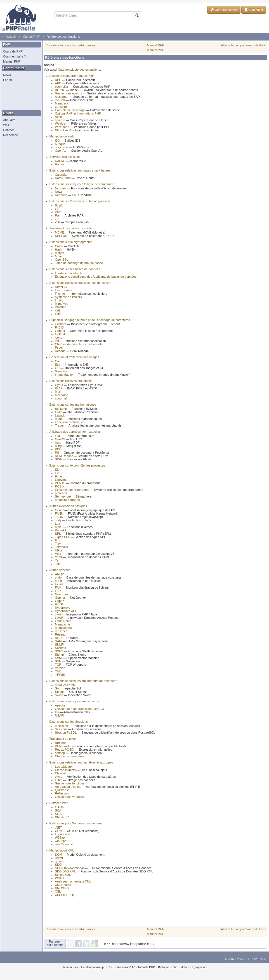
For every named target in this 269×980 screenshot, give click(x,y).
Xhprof (60, 130)
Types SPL (62, 537)
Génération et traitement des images (74, 357)
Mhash (60, 256)
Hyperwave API (66, 611)
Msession (62, 726)
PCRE (59, 746)
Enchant (61, 324)
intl (57, 341)
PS (57, 453)
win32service (64, 844)
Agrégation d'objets (68, 787)
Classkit (61, 773)
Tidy (58, 544)
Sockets (61, 648)
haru (58, 443)
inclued (60, 100)
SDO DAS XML (66, 871)
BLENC (60, 90)
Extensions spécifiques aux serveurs (74, 701)
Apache (60, 705)
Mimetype (62, 304)
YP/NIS (60, 675)
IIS (57, 712)
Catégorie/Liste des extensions (79, 70)
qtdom (59, 861)
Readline (61, 195)
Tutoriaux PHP (126, 967)
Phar (58, 212)
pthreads (61, 493)
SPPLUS (61, 236)
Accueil (10, 37)
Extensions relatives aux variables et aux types (81, 762)
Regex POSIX (65, 750)
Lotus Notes (63, 621)
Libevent (61, 480)
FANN (59, 513)
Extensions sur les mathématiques (73, 405)
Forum (8, 80)
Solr (58, 688)
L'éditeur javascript (93, 967)
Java (58, 614)
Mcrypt (60, 253)
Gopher (60, 598)
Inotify (59, 300)
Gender (60, 331)
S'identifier (254, 10)
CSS (111, 967)
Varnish (60, 668)
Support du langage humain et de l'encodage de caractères (90, 320)
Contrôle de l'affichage (70, 110)
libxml (59, 858)
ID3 (57, 141)
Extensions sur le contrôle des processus (77, 465)
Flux (58, 540)
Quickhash (62, 790)
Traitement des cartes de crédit (71, 228)
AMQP (60, 574)
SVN (58, 661)
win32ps (61, 841)
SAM (58, 641)
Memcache (63, 624)
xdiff (58, 314)
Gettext (60, 334)
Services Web (59, 803)
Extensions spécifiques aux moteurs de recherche (83, 681)
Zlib (58, 222)
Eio (57, 470)
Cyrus (59, 385)
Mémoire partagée (68, 500)
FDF (58, 436)
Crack (59, 246)
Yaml (58, 557)
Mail (58, 392)
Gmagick (61, 371)
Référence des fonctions (63, 37)
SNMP (60, 644)
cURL (59, 581)
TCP (58, 665)
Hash (59, 249)
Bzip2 (59, 205)
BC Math (61, 409)
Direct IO (61, 287)
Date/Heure (63, 178)
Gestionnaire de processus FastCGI (80, 709)
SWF (58, 459)
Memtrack (62, 103)
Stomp (60, 655)
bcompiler (62, 87)
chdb (58, 577)
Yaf (57, 560)
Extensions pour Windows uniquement (76, 823)
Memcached (63, 628)
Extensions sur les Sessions (69, 722)
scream (60, 120)
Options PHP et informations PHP (78, 113)
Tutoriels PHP (146, 967)
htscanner (62, 97)
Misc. (59, 527)
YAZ (58, 671)
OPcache (61, 107)
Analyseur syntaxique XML (73, 881)
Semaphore (63, 496)
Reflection (62, 793)
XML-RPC (62, 817)
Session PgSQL (66, 732)
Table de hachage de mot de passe (79, 263)
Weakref (61, 123)
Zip (57, 219)
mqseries (61, 631)
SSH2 (59, 651)
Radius (60, 164)
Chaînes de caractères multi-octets (79, 344)
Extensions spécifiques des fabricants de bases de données (96, 277)
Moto (183, 967)
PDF (58, 449)
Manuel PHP (31, 37)
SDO (58, 865)
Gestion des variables (70, 797)
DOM (59, 855)
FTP (58, 591)
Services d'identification (66, 157)
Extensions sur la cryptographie (71, 242)
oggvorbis (62, 147)
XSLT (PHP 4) (65, 895)
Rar (58, 215)
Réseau (60, 634)
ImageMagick (64, 375)
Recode (60, 351)
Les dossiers (64, 290)
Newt (59, 192)
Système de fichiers (69, 297)
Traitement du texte (63, 739)
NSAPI (60, 715)
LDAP (59, 618)
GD (57, 368)
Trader (60, 425)
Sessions (61, 729)
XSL (58, 891)
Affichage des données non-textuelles (75, 432)
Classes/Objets (65, 770)
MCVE (60, 232)
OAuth (59, 807)
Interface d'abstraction (70, 273)
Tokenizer (62, 547)
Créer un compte (224, 10)
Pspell (59, 348)
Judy (58, 520)
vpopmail (61, 398)
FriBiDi (60, 327)
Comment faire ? (14, 56)
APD (58, 83)
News (7, 75)
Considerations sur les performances (71, 45)
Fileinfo (60, 294)
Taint (58, 564)
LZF (58, 209)
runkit (59, 117)
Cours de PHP (13, 51)
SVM (58, 658)
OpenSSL (62, 260)
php (175, 967)
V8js (58, 554)
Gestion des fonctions (70, 783)
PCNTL (60, 483)
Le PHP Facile (256, 959)
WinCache (62, 127)
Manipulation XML (62, 850)
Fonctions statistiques (70, 422)
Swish (59, 695)
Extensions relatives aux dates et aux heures (80, 170)
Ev (57, 473)
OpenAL (61, 151)
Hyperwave (63, 608)
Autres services (60, 570)
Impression (63, 834)
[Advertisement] (20, 96)
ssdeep (60, 753)
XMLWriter (62, 888)
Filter (58, 780)
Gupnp (60, 601)
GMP (59, 412)
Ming (58, 446)
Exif (58, 365)
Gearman (62, 594)
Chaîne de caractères (70, 756)
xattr (58, 310)
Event (59, 584)
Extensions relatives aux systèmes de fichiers (80, 283)
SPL (58, 534)
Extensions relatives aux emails (71, 381)
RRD (58, 638)
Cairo (59, 361)
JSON (59, 517)
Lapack (60, 415)
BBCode (61, 743)
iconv (59, 337)
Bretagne (164, 967)
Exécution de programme (72, 490)
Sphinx (60, 692)
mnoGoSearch (65, 685)
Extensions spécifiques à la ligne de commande (82, 184)
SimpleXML (63, 875)
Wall (6, 125)
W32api (60, 838)
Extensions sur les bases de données (75, 269)
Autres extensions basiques (68, 506)
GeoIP (59, 510)
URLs (59, 550)
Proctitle (61, 307)
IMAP (59, 388)
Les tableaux (64, 767)
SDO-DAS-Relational (69, 868)
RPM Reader (64, 456)
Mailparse (62, 395)
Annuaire (9, 120)
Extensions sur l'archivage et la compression (80, 201)
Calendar (61, 175)
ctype (59, 777)
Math (58, 419)
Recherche (10, 135)
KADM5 (60, 161)
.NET (59, 827)
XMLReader (63, 885)
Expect (60, 476)
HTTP (59, 604)
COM (59, 831)
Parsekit (61, 530)
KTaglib (60, 144)
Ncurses (61, 188)
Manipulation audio (62, 136)
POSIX (60, 486)
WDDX (60, 878)
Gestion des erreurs (69, 93)
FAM (58, 587)
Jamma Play (70, 967)
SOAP (59, 814)
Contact (8, 130)
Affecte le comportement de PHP (243, 45)
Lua (58, 524)
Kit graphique (198, 967)
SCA (58, 810)
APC (58, 80)
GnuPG (60, 439)
